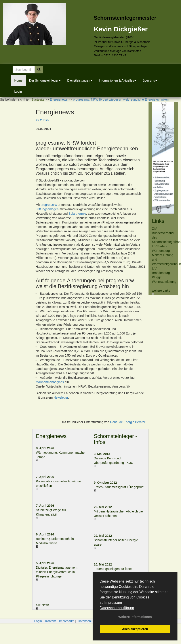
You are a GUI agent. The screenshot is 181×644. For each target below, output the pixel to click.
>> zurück (42, 120)
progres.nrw (49, 205)
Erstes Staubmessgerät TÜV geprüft (119, 487)
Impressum (113, 603)
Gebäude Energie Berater (128, 422)
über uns (150, 80)
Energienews (51, 436)
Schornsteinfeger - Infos (115, 439)
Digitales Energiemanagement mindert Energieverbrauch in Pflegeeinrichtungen (57, 572)
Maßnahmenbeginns (50, 382)
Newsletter (61, 397)
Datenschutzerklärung (117, 608)
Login (18, 92)
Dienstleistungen (80, 80)
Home (18, 80)
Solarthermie (77, 214)
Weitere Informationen (135, 617)
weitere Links (161, 292)
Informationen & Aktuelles (118, 80)
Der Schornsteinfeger (45, 80)
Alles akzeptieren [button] (135, 629)
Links (158, 221)
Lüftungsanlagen (47, 209)
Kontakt (50, 621)
